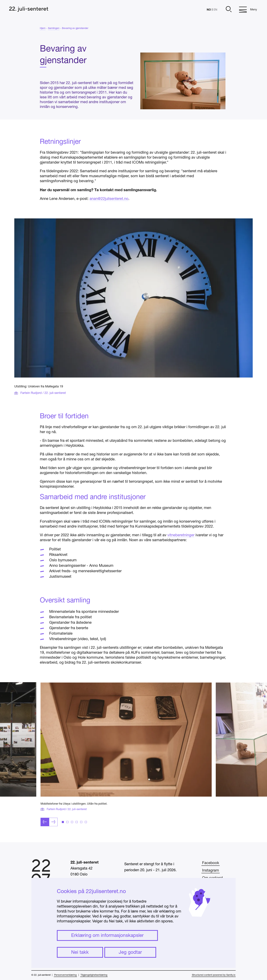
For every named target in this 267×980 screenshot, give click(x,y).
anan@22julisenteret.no (109, 215)
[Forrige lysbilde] (45, 838)
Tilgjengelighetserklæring (94, 975)
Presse (208, 893)
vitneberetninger (181, 551)
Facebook (211, 863)
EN (215, 10)
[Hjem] (29, 10)
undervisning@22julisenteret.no (150, 947)
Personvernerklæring (65, 975)
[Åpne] (228, 10)
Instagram (211, 871)
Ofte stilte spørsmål (219, 886)
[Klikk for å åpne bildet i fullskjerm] (126, 755)
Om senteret (213, 878)
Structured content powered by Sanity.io (214, 975)
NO (209, 9)
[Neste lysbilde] (53, 838)
